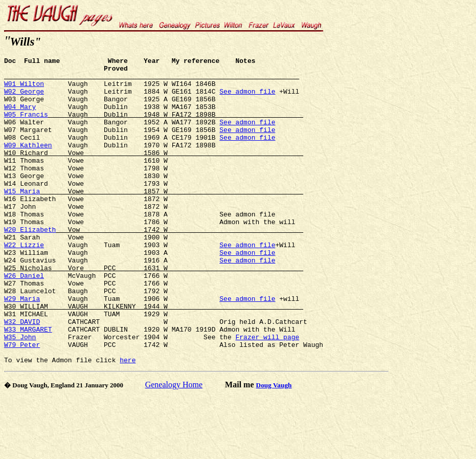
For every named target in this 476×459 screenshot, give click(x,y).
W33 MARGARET (28, 384)
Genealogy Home (174, 446)
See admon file (247, 99)
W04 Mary (20, 117)
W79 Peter (22, 403)
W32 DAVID (22, 375)
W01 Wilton (24, 90)
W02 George (24, 99)
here (128, 421)
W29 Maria (22, 347)
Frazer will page (267, 394)
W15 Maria (22, 218)
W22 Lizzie (24, 283)
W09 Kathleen (28, 163)
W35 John (20, 394)
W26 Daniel (24, 320)
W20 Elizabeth (30, 265)
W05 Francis (26, 126)
